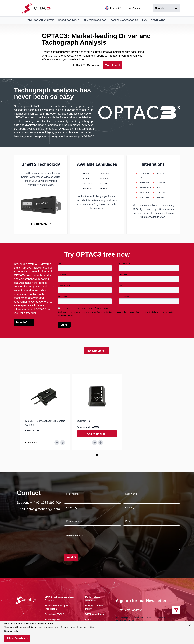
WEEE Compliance (95, 614)
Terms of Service (123, 620)
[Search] (176, 8)
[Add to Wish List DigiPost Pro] (95, 442)
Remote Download (95, 20)
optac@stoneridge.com (43, 509)
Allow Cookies (16, 638)
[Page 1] (97, 455)
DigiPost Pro (84, 421)
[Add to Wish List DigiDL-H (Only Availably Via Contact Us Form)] (57, 442)
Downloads (158, 20)
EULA (88, 620)
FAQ (144, 20)
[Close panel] (190, 625)
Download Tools (69, 20)
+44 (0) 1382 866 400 (45, 503)
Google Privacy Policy (162, 618)
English (87, 174)
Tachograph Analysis (41, 20)
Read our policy (12, 631)
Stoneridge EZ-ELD (54, 614)
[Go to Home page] (38, 8)
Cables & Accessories (124, 20)
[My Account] (135, 8)
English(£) (115, 8)
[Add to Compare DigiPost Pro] (101, 442)
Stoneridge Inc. (52, 620)
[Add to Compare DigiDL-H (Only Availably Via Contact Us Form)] (63, 442)
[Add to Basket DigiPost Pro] (97, 434)
